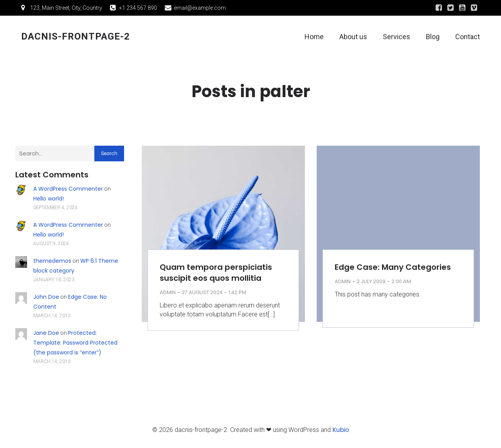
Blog (433, 37)
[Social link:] (439, 8)
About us (353, 37)
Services (396, 37)
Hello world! (49, 200)
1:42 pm (237, 294)
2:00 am (401, 283)
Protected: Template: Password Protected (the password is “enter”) (75, 344)
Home (314, 37)
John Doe (46, 298)
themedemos (52, 262)
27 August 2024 (202, 294)
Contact (468, 37)
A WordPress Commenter (68, 190)
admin (168, 294)
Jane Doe (46, 334)
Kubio (341, 431)
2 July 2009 (371, 283)
